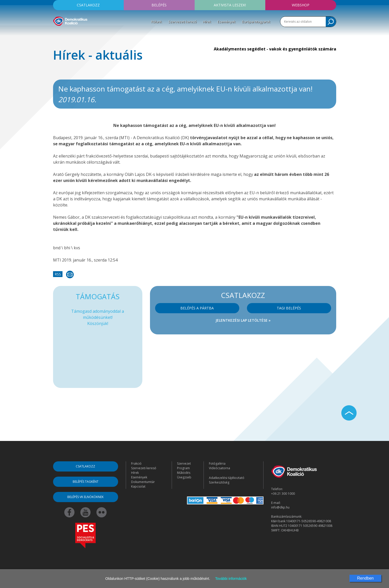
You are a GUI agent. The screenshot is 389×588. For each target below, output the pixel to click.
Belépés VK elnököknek (85, 497)
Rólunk (157, 22)
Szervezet (184, 463)
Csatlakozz (88, 5)
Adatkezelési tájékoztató (227, 478)
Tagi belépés (289, 308)
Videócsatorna (219, 468)
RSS (58, 274)
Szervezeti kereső (183, 22)
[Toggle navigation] (56, 33)
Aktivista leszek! (230, 5)
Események (227, 22)
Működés (184, 473)
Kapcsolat (138, 486)
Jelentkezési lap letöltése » (243, 320)
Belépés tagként (86, 482)
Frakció (136, 463)
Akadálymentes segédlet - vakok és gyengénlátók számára (275, 49)
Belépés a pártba (197, 308)
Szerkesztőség (219, 482)
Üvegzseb (184, 477)
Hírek (207, 22)
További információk (231, 579)
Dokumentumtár (143, 482)
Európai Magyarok (256, 22)
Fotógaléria (217, 463)
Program (183, 468)
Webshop (301, 5)
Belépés (159, 5)
